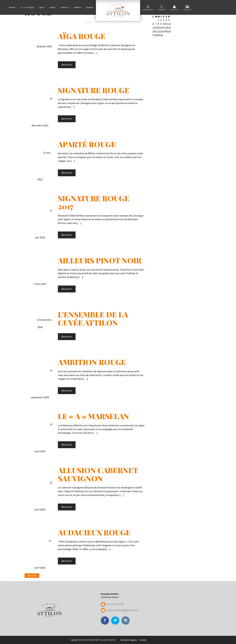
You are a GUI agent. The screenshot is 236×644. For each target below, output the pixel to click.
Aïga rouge (82, 36)
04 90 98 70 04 (115, 604)
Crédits (143, 640)
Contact (174, 10)
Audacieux (65, 7)
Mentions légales (129, 640)
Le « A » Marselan (93, 416)
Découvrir (67, 65)
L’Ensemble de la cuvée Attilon (93, 318)
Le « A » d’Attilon (27, 7)
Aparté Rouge (87, 144)
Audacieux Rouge (94, 532)
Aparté (42, 7)
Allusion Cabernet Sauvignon (98, 474)
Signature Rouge (94, 90)
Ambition (77, 7)
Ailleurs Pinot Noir (100, 260)
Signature (90, 7)
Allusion (12, 7)
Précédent (32, 576)
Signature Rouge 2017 (94, 202)
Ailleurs (52, 7)
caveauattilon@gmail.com (122, 610)
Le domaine (148, 10)
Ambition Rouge (92, 362)
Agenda (162, 10)
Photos (187, 10)
